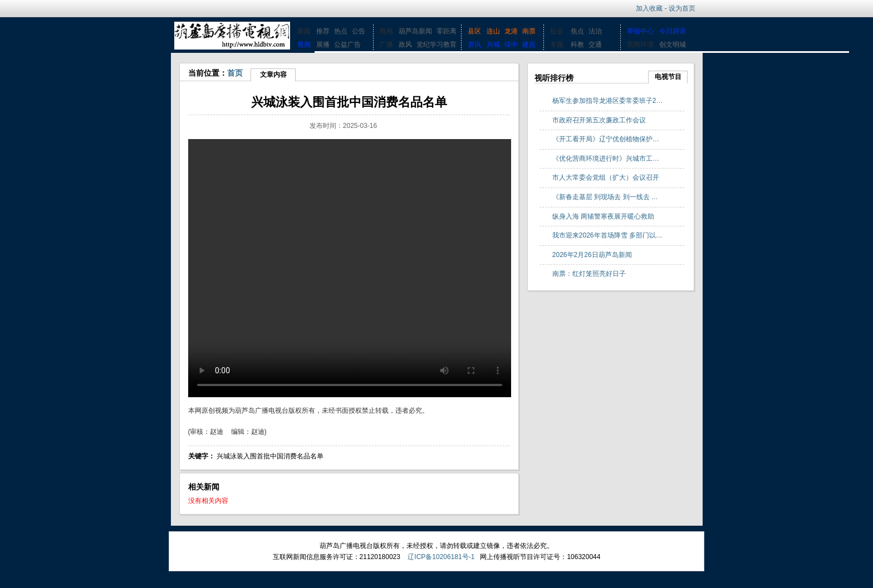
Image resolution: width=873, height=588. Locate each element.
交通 (595, 45)
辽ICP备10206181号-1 (441, 557)
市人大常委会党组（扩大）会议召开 (606, 177)
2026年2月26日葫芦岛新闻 (592, 255)
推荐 (323, 31)
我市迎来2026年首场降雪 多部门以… (607, 235)
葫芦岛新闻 (415, 31)
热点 (341, 31)
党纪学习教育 (436, 45)
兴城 (493, 45)
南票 (529, 31)
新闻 (304, 31)
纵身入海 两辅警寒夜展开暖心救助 (603, 216)
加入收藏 (649, 8)
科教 (577, 45)
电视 (386, 31)
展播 (323, 45)
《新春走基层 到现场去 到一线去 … (605, 197)
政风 (405, 45)
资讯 (474, 45)
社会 (557, 31)
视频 (304, 45)
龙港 (511, 31)
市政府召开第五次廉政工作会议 (599, 120)
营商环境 (640, 45)
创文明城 (673, 45)
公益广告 (347, 45)
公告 (359, 31)
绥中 (511, 45)
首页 (235, 73)
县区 (474, 31)
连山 (493, 31)
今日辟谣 (673, 31)
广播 (386, 45)
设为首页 (682, 8)
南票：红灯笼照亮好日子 (589, 274)
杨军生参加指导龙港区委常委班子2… (608, 101)
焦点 (577, 31)
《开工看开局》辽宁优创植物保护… (606, 139)
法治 (595, 31)
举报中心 (640, 31)
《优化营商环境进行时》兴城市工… (606, 159)
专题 (557, 45)
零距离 (447, 31)
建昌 (529, 45)
